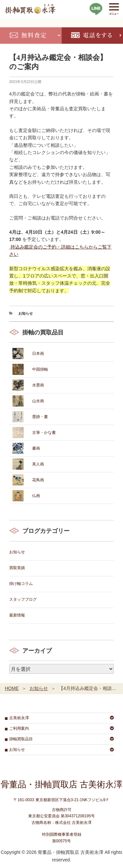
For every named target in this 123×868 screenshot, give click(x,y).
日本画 (38, 354)
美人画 (38, 464)
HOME (12, 688)
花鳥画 (38, 480)
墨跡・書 (40, 417)
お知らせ (26, 313)
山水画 (38, 401)
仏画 (36, 496)
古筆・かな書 (44, 433)
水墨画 (38, 385)
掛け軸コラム (21, 584)
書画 (36, 448)
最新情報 (17, 615)
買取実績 (17, 568)
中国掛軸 (40, 369)
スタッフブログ (23, 599)
